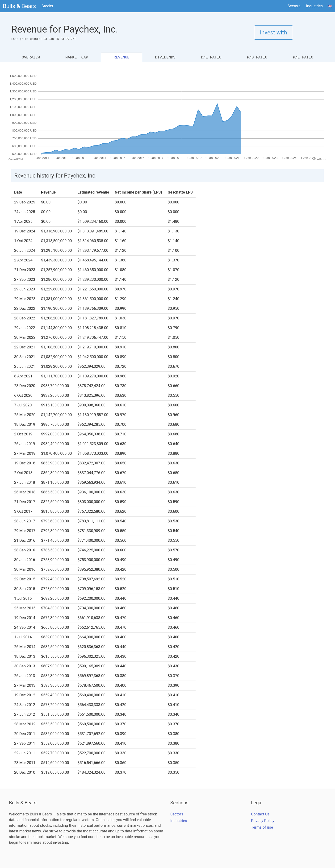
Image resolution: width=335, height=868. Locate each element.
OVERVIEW (31, 58)
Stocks (47, 6)
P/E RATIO (303, 58)
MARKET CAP (77, 58)
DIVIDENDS (165, 58)
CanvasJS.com (319, 159)
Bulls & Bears (19, 6)
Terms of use (262, 827)
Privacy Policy (263, 821)
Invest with (274, 33)
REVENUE (122, 58)
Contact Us (260, 814)
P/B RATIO (257, 58)
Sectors (294, 6)
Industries (314, 6)
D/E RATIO (211, 58)
